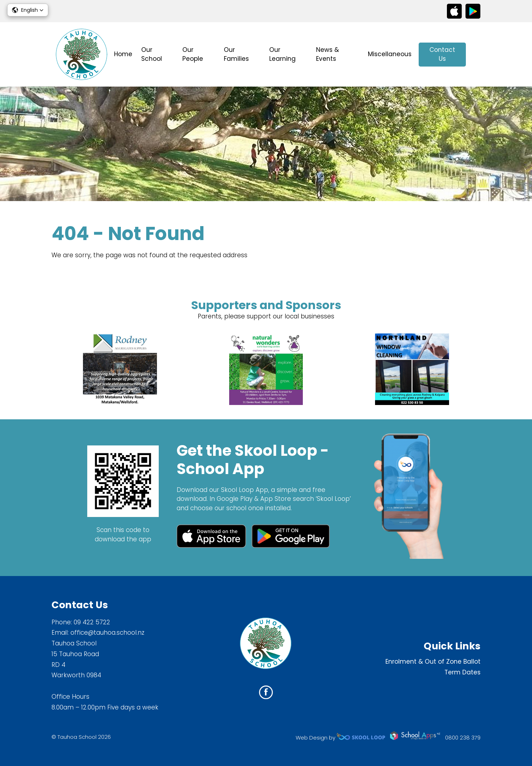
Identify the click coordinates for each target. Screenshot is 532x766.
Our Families (236, 54)
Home (123, 54)
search (477, 55)
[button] (28, 10)
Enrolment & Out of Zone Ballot (433, 662)
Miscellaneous (390, 54)
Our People (193, 54)
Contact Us (442, 54)
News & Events (327, 54)
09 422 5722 (92, 622)
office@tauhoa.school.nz (107, 633)
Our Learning (282, 54)
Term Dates (462, 672)
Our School (152, 54)
